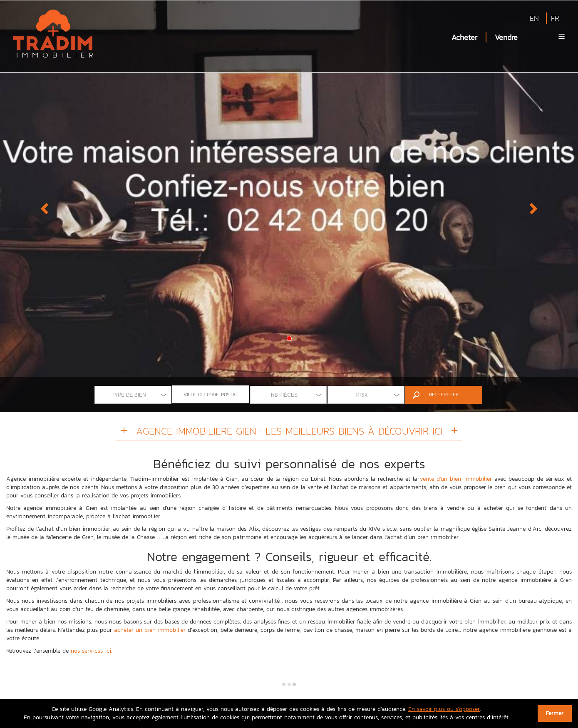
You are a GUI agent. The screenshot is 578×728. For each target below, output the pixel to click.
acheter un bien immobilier (150, 630)
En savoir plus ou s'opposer (444, 709)
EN (534, 18)
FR (555, 18)
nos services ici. (91, 651)
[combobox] (133, 395)
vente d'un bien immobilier (456, 479)
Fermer (555, 713)
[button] (43, 206)
